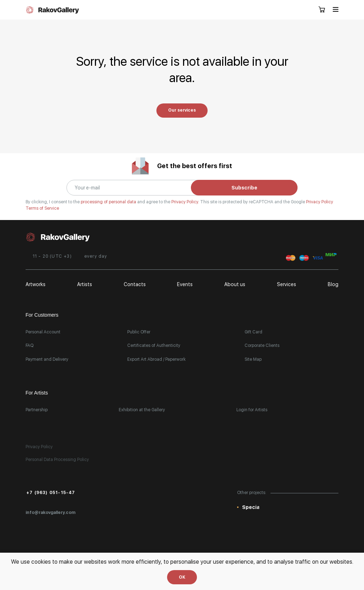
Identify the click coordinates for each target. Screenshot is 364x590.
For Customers (42, 315)
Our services (182, 110)
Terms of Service (42, 208)
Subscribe (244, 188)
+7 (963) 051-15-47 (51, 493)
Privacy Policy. (186, 202)
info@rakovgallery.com (50, 513)
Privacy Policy (320, 202)
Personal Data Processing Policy (57, 460)
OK (182, 577)
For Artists (37, 393)
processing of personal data (109, 202)
